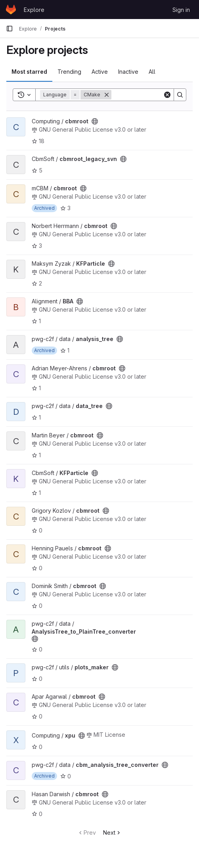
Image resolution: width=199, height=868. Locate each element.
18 (38, 141)
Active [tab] (100, 72)
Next (112, 833)
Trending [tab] (69, 72)
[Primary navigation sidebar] (10, 29)
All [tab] (152, 72)
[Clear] (167, 95)
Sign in (181, 10)
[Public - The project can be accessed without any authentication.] (95, 121)
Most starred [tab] (29, 72)
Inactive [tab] (128, 72)
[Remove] (107, 95)
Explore (34, 10)
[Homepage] (11, 10)
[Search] (180, 95)
